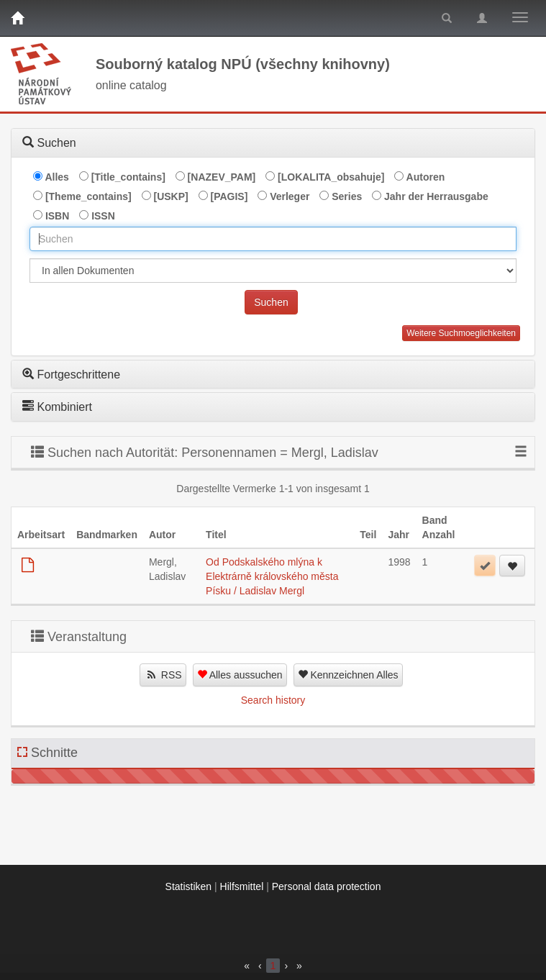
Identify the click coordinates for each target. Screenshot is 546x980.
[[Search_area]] (273, 271)
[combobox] (273, 239)
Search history (273, 700)
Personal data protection (327, 886)
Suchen (271, 302)
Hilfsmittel (242, 886)
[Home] (17, 18)
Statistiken (189, 886)
